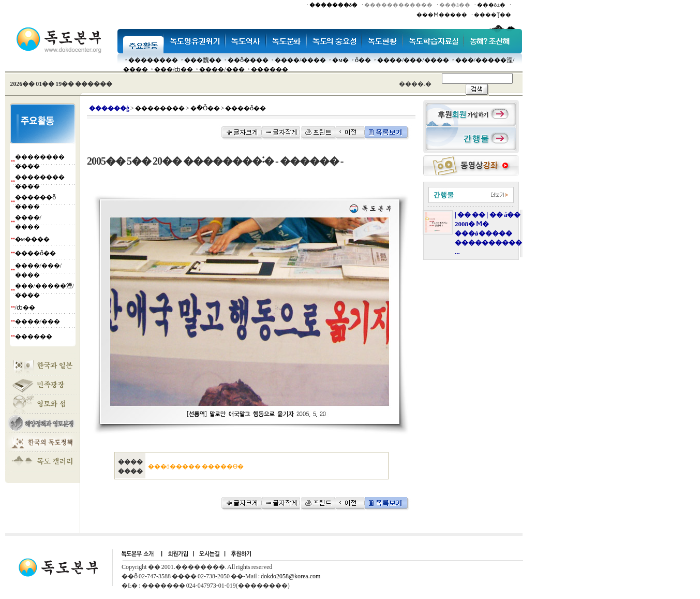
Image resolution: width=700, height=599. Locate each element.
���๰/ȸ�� (174, 69)
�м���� (33, 239)
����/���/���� (413, 60)
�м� (340, 60)
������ (270, 69)
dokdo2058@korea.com (291, 576)
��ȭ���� (248, 60)
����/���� (300, 60)
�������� (153, 60)
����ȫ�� (35, 253)
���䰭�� (203, 60)
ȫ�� (363, 60)
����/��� (222, 69)
